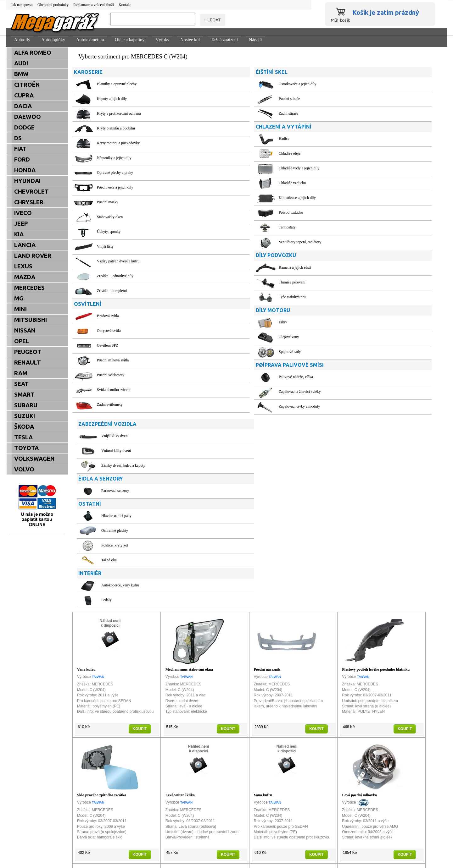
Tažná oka (347, 208)
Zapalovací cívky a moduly (239, 406)
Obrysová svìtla (109, 331)
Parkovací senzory (353, 139)
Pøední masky (108, 202)
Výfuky (162, 40)
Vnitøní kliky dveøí (354, 99)
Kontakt (125, 5)
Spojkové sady (229, 352)
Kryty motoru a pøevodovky (118, 143)
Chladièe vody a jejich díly (238, 168)
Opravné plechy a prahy (115, 173)
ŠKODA (24, 427)
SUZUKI (25, 416)
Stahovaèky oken (110, 217)
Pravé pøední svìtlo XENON (188, 728)
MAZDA (25, 277)
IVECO (23, 213)
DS (18, 138)
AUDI (21, 63)
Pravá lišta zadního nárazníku (278, 728)
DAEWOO (28, 117)
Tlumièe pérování (231, 282)
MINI (20, 309)
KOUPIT (140, 536)
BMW (21, 74)
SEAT (21, 384)
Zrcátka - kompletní (112, 291)
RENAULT (28, 363)
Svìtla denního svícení (114, 390)
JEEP (21, 224)
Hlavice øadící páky (354, 164)
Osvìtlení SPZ (108, 345)
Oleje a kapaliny (130, 40)
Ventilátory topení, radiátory (239, 242)
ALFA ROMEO (33, 53)
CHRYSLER (29, 202)
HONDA (25, 170)
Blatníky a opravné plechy (117, 84)
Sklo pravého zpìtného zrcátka (102, 602)
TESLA (23, 437)
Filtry (222, 322)
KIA (19, 234)
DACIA (23, 106)
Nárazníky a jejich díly (114, 158)
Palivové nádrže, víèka (235, 377)
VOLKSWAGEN (34, 459)
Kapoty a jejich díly (112, 99)
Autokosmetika (90, 40)
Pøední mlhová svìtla (113, 360)
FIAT (20, 149)
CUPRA (24, 95)
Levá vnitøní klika (180, 602)
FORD (22, 159)
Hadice (223, 139)
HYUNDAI (27, 181)
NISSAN (25, 330)
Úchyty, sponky (109, 232)
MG (19, 298)
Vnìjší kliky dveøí (352, 84)
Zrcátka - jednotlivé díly (115, 276)
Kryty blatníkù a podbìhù (116, 128)
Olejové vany (228, 337)
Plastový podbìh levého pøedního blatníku (376, 476)
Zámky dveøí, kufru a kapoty (361, 113)
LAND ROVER (33, 256)
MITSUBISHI (31, 320)
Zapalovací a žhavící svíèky (239, 392)
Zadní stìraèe (228, 113)
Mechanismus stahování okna (189, 476)
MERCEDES (29, 288)
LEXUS (23, 266)
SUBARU (26, 405)
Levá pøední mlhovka (359, 602)
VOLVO (24, 469)
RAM (21, 373)
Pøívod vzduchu (230, 212)
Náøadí (255, 40)
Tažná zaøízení (224, 40)
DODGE (24, 127)
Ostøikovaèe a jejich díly (237, 84)
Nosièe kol (190, 40)
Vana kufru (86, 476)
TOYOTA (26, 448)
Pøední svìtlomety (111, 375)
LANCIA (25, 245)
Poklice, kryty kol (352, 194)
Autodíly (22, 40)
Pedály (344, 248)
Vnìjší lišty (105, 246)
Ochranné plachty (352, 179)
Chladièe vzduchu (232, 183)
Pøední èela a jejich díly (115, 187)
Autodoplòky (53, 40)
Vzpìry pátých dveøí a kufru (118, 261)
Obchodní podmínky (53, 5)
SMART (24, 395)
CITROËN (27, 85)
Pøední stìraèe (229, 99)
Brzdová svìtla (108, 316)
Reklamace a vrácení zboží (94, 5)
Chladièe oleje (229, 153)
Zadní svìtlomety (110, 404)
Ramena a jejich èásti (234, 267)
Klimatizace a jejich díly (237, 198)
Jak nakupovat (22, 5)
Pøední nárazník (267, 476)
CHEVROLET (31, 192)
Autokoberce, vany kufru (358, 233)
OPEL (22, 341)
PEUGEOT (28, 352)
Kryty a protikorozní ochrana (119, 113)
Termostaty (226, 227)
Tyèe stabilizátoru (231, 297)
